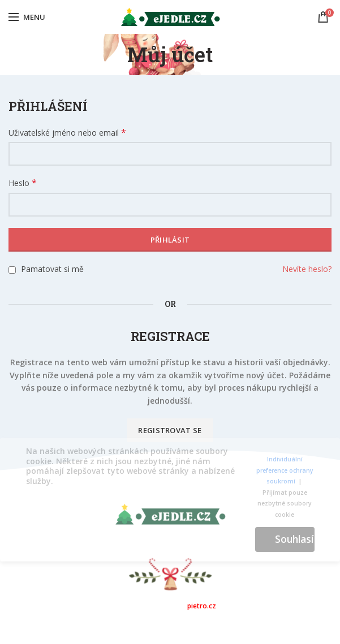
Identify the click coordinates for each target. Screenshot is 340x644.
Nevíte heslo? (307, 269)
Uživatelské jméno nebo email (67, 133)
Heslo (23, 183)
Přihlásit (170, 240)
